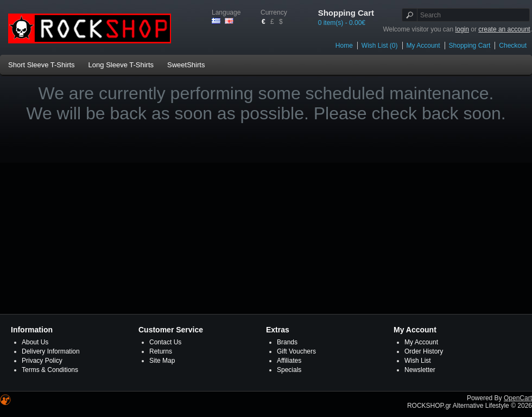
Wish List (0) (380, 46)
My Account (423, 46)
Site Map (162, 361)
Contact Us (165, 342)
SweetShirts (186, 65)
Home (344, 46)
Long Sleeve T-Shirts (121, 65)
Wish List (418, 361)
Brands (287, 342)
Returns (161, 351)
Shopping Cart (470, 46)
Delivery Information (51, 351)
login (462, 29)
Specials (289, 370)
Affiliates (289, 361)
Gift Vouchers (296, 351)
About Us (35, 342)
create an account (504, 29)
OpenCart (518, 398)
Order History (424, 351)
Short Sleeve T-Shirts (42, 65)
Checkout (513, 46)
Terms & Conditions (50, 370)
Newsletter (420, 370)
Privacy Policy (42, 361)
